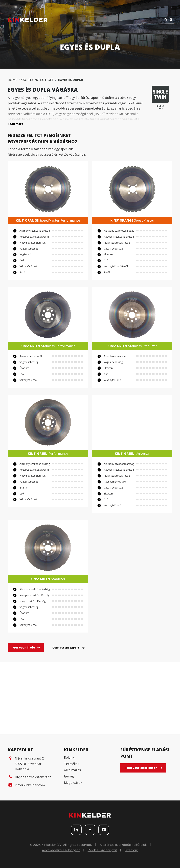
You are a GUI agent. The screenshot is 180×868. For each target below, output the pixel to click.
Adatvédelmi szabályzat (61, 850)
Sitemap (131, 850)
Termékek (72, 764)
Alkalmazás (72, 770)
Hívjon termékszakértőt (33, 777)
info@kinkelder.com (30, 785)
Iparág (69, 776)
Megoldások (73, 783)
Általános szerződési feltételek (123, 845)
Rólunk (69, 757)
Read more (16, 124)
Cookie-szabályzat (102, 850)
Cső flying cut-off (37, 80)
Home (12, 80)
